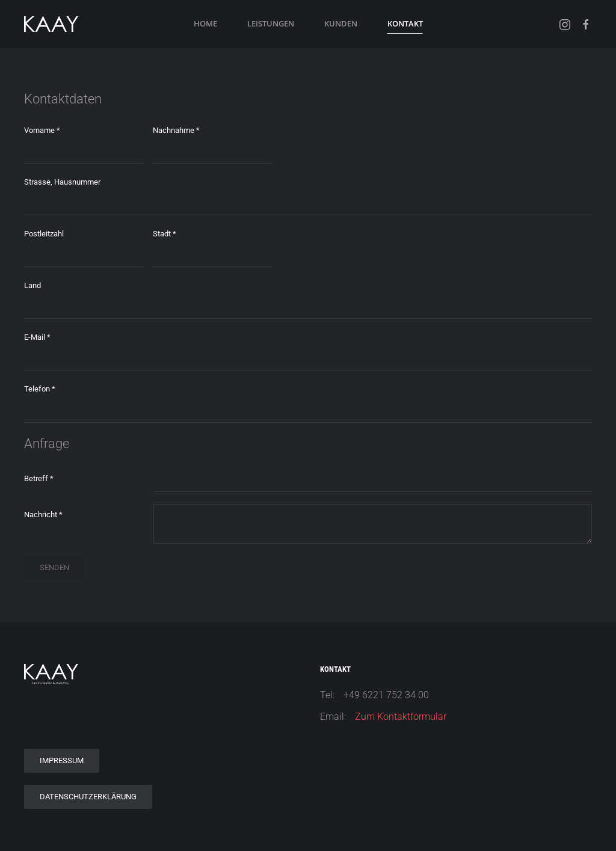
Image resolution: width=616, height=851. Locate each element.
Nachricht (43, 515)
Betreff (39, 478)
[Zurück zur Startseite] (51, 24)
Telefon (40, 389)
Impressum (62, 760)
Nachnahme (176, 130)
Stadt (165, 234)
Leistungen (271, 23)
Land (32, 285)
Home (205, 23)
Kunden (341, 23)
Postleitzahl (44, 234)
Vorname (42, 130)
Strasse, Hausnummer (62, 182)
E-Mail (37, 337)
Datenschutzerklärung (88, 797)
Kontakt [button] (405, 23)
